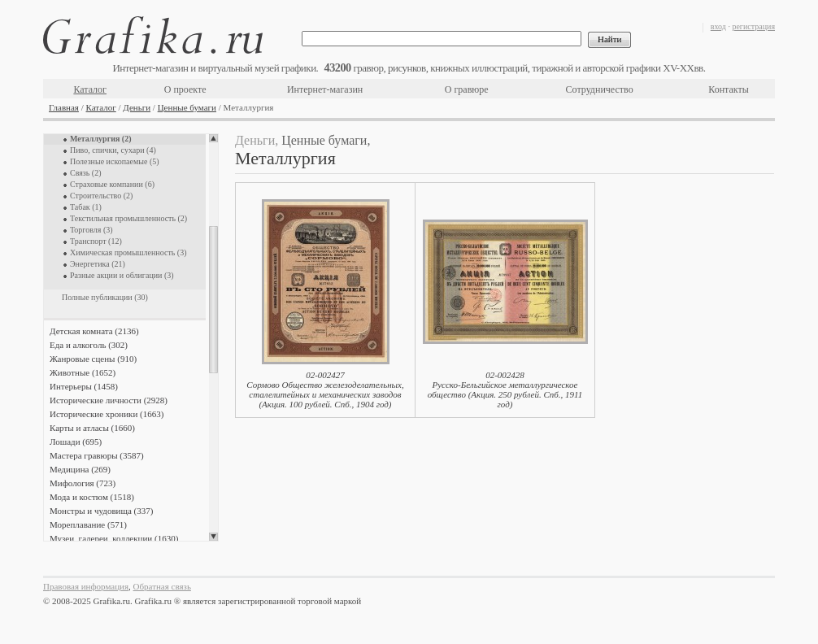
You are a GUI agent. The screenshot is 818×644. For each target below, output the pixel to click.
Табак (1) (86, 207)
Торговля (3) (91, 230)
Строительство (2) (101, 196)
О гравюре (467, 89)
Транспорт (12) (96, 241)
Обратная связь (162, 586)
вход (718, 26)
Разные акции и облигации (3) (122, 275)
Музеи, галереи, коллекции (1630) (114, 538)
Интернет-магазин (325, 89)
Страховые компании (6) (112, 184)
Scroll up (213, 138)
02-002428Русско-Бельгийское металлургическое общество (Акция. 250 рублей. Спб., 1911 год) (505, 389)
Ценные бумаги (187, 107)
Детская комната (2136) (94, 331)
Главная (64, 107)
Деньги (137, 107)
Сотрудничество (600, 89)
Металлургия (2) (101, 139)
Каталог (90, 89)
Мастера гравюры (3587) (97, 455)
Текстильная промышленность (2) (128, 218)
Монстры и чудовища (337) (101, 511)
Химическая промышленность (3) (128, 252)
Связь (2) (86, 173)
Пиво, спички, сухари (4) (113, 150)
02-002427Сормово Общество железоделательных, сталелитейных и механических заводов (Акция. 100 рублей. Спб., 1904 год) (325, 389)
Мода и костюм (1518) (92, 497)
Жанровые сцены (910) (93, 359)
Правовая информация (86, 586)
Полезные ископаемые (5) (115, 161)
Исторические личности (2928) (109, 400)
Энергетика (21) (98, 264)
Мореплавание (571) (88, 524)
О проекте (185, 89)
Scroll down (213, 537)
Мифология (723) (83, 483)
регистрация (753, 26)
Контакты (729, 89)
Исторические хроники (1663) (107, 414)
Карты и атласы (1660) (92, 428)
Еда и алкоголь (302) (89, 345)
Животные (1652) (83, 372)
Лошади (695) (76, 442)
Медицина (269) (80, 469)
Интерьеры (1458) (84, 386)
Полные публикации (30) (105, 297)
